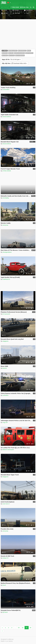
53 (19, 628)
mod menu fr (6, 504)
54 (23, 628)
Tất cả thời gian (11, 59)
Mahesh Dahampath (8, 450)
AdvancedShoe (7, 117)
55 (27, 628)
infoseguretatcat (7, 252)
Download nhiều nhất (14, 63)
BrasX (4, 585)
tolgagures (6, 341)
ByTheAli (5, 612)
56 (31, 628)
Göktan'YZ (6, 558)
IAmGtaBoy (6, 198)
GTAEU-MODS (7, 171)
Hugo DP (5, 422)
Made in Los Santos (7, 641)
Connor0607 (6, 89)
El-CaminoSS (6, 314)
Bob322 (5, 368)
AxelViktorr (6, 395)
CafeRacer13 (6, 279)
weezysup (5, 225)
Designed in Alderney (7, 639)
